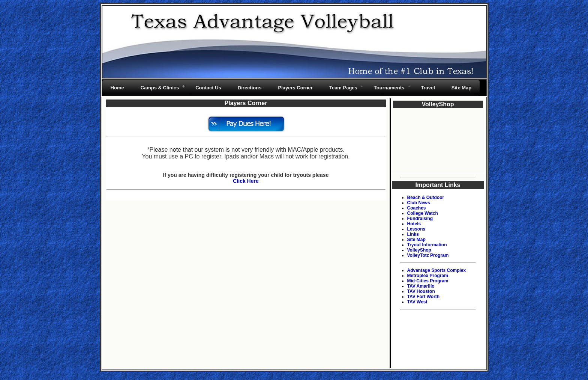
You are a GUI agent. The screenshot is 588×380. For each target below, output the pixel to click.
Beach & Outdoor (426, 198)
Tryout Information (427, 245)
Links (413, 234)
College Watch (423, 213)
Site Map (416, 240)
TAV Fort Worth (424, 297)
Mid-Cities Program (428, 281)
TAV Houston (421, 291)
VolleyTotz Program (428, 255)
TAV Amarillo (421, 286)
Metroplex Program (428, 276)
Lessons (416, 229)
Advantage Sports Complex (437, 270)
